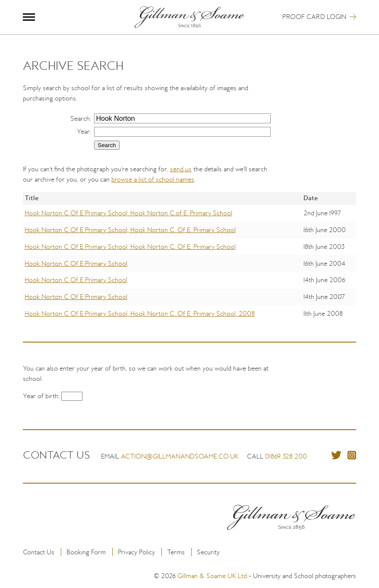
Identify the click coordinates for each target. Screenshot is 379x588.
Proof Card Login (314, 17)
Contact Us (39, 552)
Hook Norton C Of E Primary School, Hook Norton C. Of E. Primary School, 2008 (140, 313)
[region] (190, 263)
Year (83, 131)
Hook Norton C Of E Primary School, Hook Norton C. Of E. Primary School (130, 230)
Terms (176, 552)
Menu (29, 17)
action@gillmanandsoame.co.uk (180, 456)
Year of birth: (42, 396)
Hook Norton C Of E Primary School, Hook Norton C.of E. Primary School (128, 213)
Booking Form (86, 552)
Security (208, 552)
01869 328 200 (286, 456)
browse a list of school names (153, 179)
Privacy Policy (136, 552)
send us (181, 169)
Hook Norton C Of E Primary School (76, 263)
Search (80, 118)
